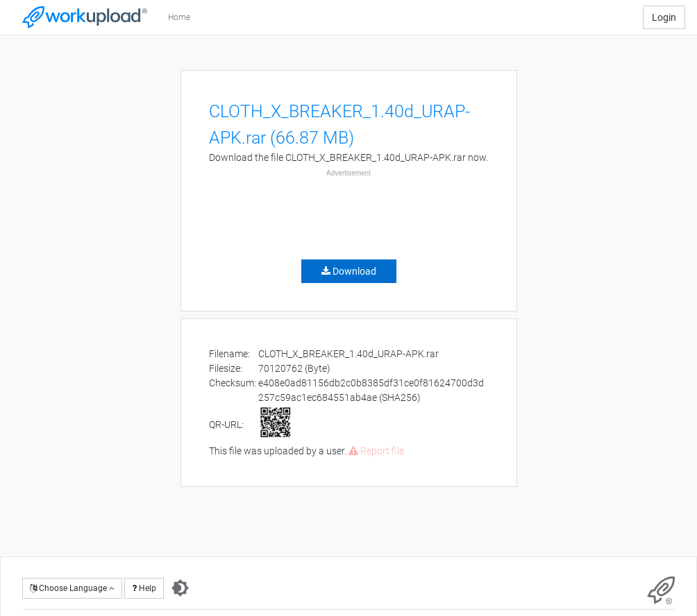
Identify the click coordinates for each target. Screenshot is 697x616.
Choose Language (72, 588)
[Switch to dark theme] (180, 588)
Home (179, 17)
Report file (376, 451)
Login (664, 17)
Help (144, 588)
